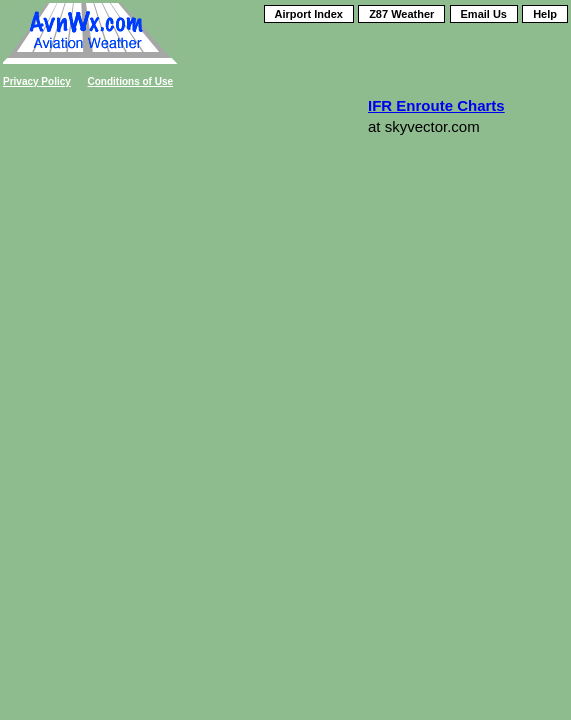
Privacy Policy (37, 81)
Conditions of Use (131, 81)
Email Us (484, 14)
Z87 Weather (401, 14)
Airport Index (309, 14)
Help (545, 14)
